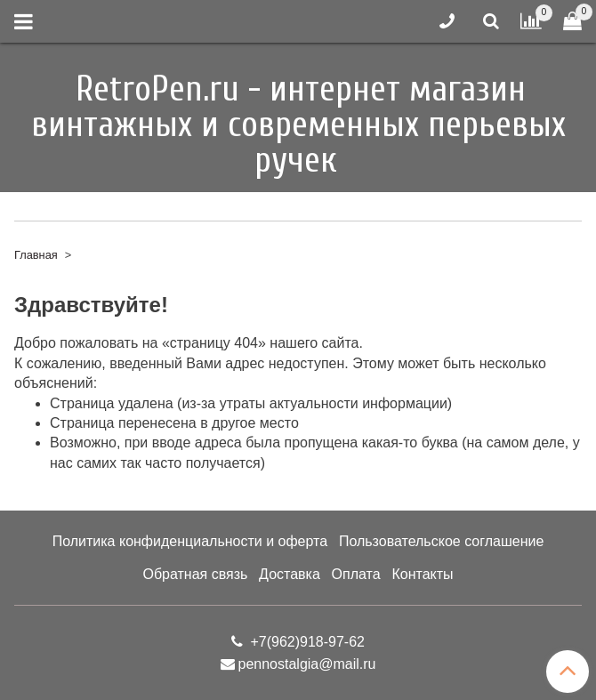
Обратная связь (195, 574)
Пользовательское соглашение (441, 541)
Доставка (290, 574)
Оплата (356, 574)
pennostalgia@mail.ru (307, 664)
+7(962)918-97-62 (306, 642)
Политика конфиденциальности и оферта (190, 541)
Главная (36, 255)
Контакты (422, 574)
